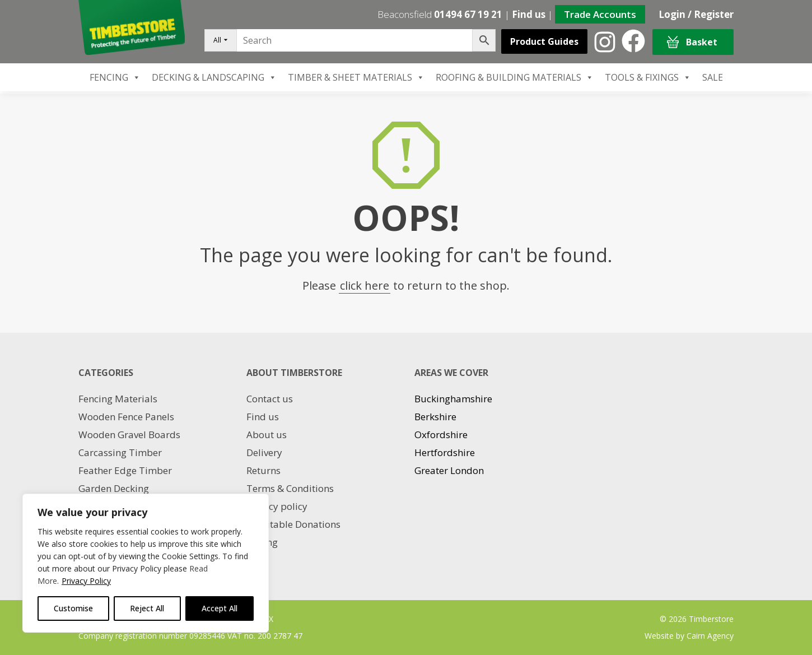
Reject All (147, 608)
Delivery (264, 452)
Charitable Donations (293, 524)
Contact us (270, 399)
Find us (529, 14)
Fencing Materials (118, 399)
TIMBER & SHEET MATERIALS (356, 77)
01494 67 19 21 (468, 14)
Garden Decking (114, 488)
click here (365, 285)
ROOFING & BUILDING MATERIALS (515, 77)
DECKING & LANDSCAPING (214, 77)
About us (267, 435)
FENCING (115, 77)
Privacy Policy (86, 581)
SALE (713, 77)
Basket (692, 42)
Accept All (220, 608)
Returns (263, 470)
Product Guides (544, 41)
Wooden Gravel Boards (129, 435)
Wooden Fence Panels (126, 417)
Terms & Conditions (290, 488)
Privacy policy (277, 506)
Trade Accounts (600, 14)
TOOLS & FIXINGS (648, 77)
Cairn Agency (710, 636)
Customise (73, 608)
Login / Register (696, 14)
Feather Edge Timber (125, 470)
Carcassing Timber (120, 452)
